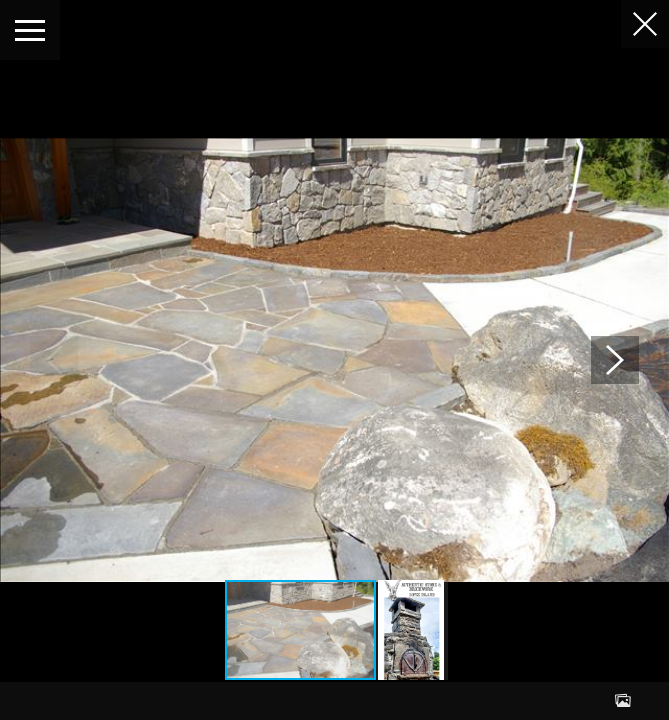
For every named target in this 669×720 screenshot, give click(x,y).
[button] (615, 360)
